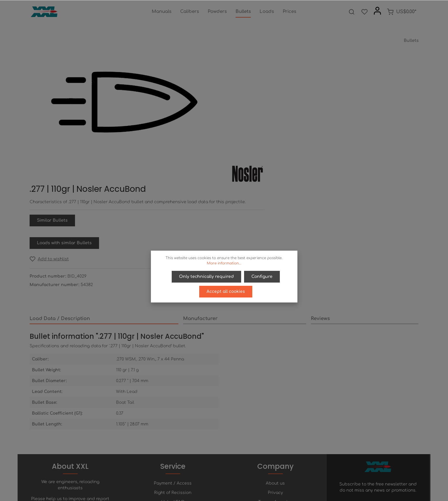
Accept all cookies (226, 290)
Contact (173, 428)
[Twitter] (220, 480)
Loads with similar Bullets (265, 142)
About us (275, 400)
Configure (262, 276)
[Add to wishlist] (250, 158)
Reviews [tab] (320, 218)
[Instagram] (239, 480)
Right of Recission (173, 409)
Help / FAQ (173, 419)
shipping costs (288, 493)
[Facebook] (210, 480)
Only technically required (207, 276)
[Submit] (413, 420)
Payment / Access (173, 400)
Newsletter (173, 437)
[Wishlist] (364, 12)
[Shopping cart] (402, 12)
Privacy (275, 409)
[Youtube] (230, 480)
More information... (224, 263)
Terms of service (275, 419)
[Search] (352, 12)
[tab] (104, 218)
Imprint (275, 428)
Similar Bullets (253, 119)
